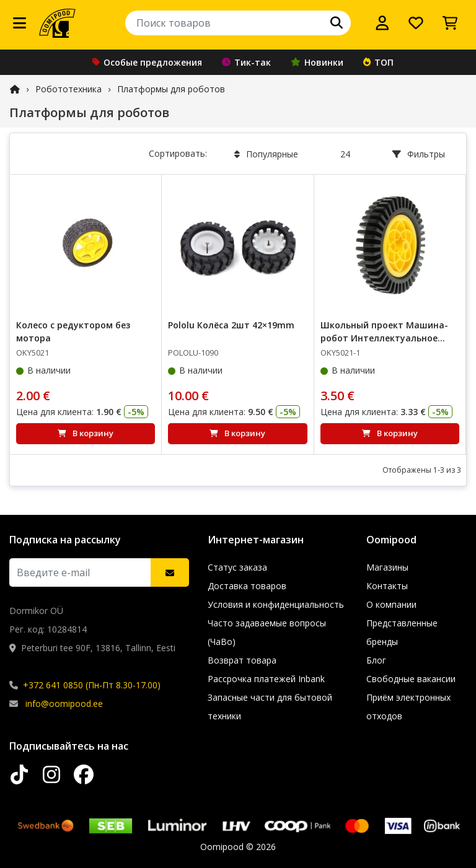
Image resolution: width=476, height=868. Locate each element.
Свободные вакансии (411, 679)
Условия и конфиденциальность (276, 604)
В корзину (86, 433)
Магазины (387, 567)
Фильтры (419, 154)
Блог (376, 660)
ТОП (378, 62)
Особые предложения (147, 62)
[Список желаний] (416, 23)
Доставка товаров (247, 586)
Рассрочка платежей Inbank (266, 679)
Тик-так (246, 62)
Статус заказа (237, 567)
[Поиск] (337, 23)
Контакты (387, 586)
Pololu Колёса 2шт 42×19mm (231, 325)
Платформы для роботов (171, 89)
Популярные (266, 154)
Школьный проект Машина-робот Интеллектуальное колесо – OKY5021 (384, 338)
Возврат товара (242, 660)
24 (345, 154)
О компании (391, 604)
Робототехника (68, 89)
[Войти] (382, 23)
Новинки (317, 62)
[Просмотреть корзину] (450, 23)
